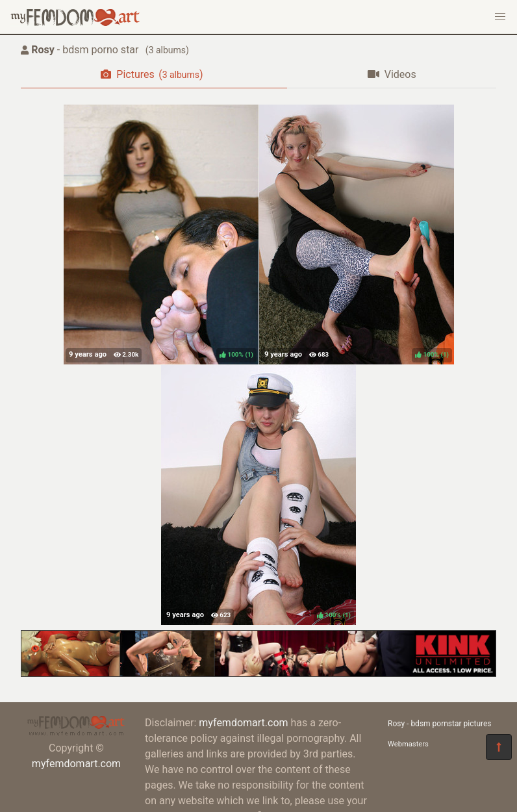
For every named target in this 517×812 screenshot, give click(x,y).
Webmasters (408, 744)
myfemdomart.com (76, 764)
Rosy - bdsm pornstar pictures (440, 724)
